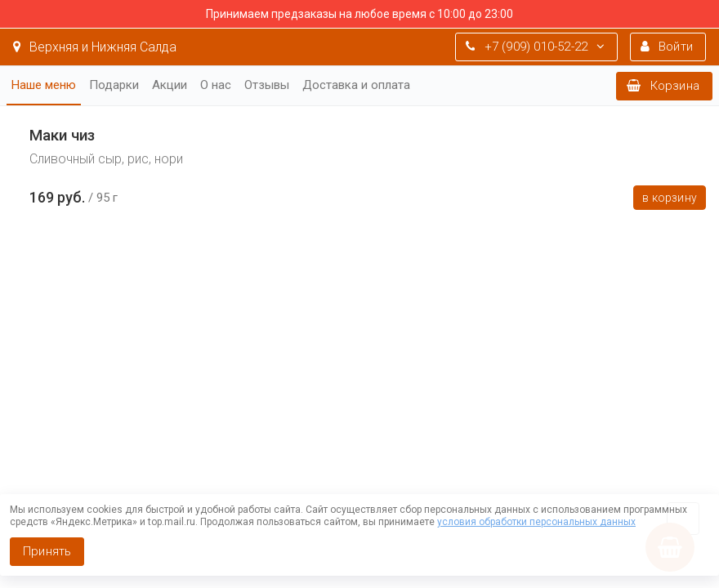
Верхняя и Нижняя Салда (95, 47)
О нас (216, 85)
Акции (170, 85)
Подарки (114, 85)
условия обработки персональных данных (536, 522)
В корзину (670, 198)
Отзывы (267, 85)
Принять (47, 551)
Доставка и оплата (356, 85)
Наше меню (44, 85)
